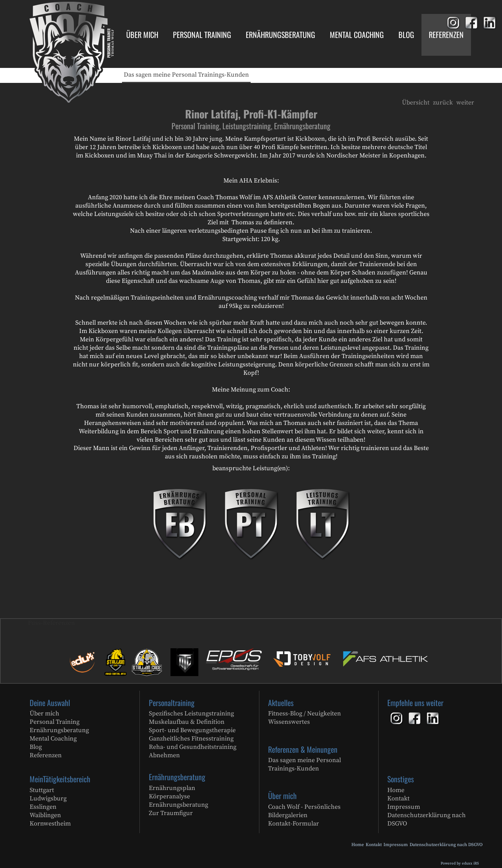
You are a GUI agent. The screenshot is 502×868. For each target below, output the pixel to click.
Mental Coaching (53, 739)
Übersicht (416, 103)
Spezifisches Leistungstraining (191, 714)
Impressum (404, 807)
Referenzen (46, 755)
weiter (465, 103)
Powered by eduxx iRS (460, 863)
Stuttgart (42, 790)
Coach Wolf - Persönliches (304, 807)
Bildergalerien (288, 815)
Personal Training (55, 722)
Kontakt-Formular (294, 824)
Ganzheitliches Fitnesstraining (191, 739)
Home (396, 790)
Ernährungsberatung (59, 730)
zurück (443, 103)
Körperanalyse (169, 796)
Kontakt (398, 799)
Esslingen (43, 807)
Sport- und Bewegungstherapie (192, 730)
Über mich (44, 714)
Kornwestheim (50, 824)
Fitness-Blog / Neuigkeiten (305, 714)
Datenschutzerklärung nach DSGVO (427, 819)
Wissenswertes (289, 722)
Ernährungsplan (172, 788)
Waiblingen (45, 815)
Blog (36, 747)
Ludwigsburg (48, 799)
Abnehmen (164, 755)
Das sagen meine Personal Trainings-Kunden (305, 764)
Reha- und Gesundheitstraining (193, 747)
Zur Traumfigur (171, 813)
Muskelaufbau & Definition (187, 722)
